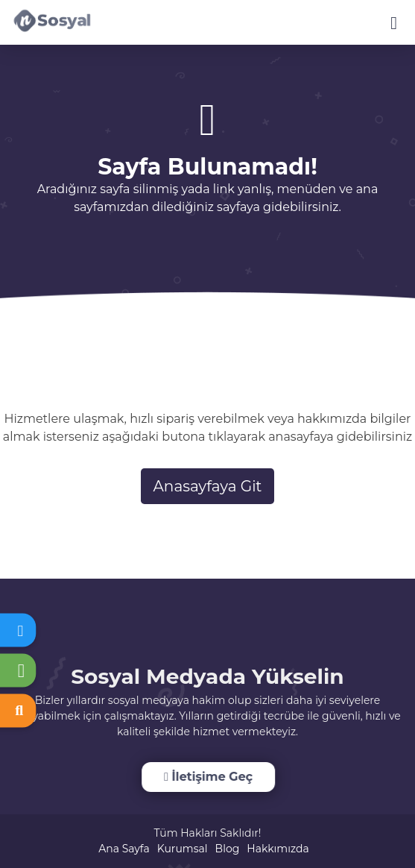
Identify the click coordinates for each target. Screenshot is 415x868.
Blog (228, 849)
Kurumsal (183, 849)
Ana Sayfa (124, 849)
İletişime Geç (207, 777)
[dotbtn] (400, 16)
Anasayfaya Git (208, 486)
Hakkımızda (278, 849)
